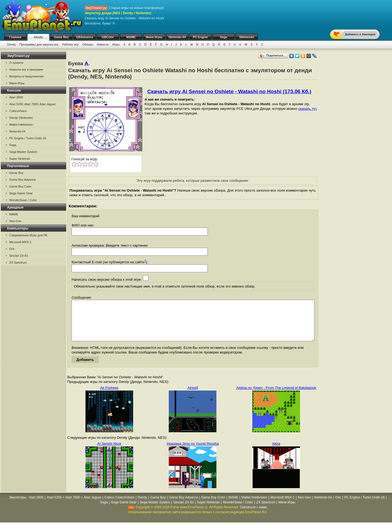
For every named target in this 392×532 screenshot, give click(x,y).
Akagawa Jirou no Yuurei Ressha (193, 452)
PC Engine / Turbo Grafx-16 (28, 138)
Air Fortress (109, 396)
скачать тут (307, 109)
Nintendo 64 (177, 37)
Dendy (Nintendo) (21, 118)
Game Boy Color (20, 186)
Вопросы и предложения (26, 76)
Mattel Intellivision (21, 125)
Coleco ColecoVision (120, 506)
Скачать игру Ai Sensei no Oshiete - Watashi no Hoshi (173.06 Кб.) (229, 91)
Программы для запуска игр (39, 44)
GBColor (108, 37)
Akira (276, 452)
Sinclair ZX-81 (19, 256)
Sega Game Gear (21, 193)
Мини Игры (154, 37)
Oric (12, 249)
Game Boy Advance (22, 180)
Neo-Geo (15, 221)
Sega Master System (23, 152)
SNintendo (247, 37)
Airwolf (193, 396)
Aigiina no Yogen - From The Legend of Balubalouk (276, 396)
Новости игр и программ (26, 69)
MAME (131, 37)
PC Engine (200, 37)
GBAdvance (85, 37)
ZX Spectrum (18, 262)
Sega (223, 37)
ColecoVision (18, 111)
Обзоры (88, 44)
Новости (103, 44)
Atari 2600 (16, 97)
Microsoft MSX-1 (20, 242)
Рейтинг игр (71, 44)
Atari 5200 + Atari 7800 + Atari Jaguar (74, 506)
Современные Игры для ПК (28, 235)
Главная (15, 37)
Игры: (116, 44)
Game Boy (62, 37)
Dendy (38, 37)
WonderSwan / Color (23, 200)
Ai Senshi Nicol (109, 452)
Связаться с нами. (254, 515)
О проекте (16, 63)
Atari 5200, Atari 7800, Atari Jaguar (33, 104)
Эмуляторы (18, 506)
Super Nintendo (20, 159)
